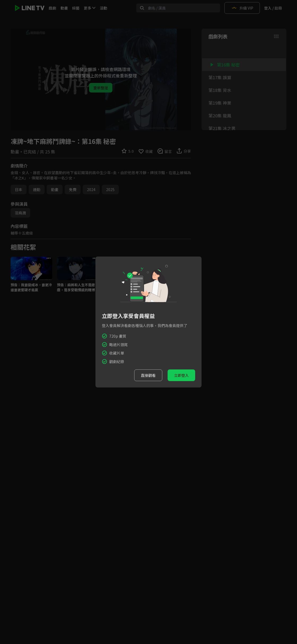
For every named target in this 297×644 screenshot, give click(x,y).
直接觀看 (148, 375)
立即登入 (181, 375)
